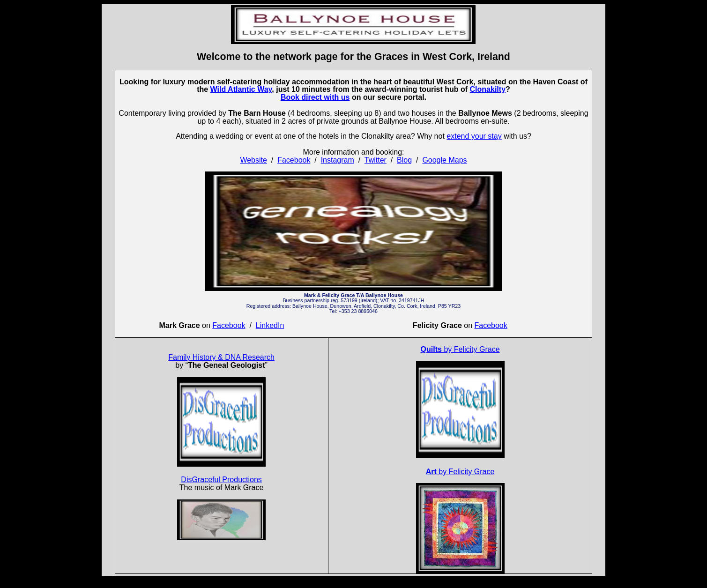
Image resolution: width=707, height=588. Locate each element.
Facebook (294, 160)
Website (253, 160)
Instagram (338, 160)
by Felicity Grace (460, 349)
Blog (404, 160)
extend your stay (474, 136)
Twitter (376, 160)
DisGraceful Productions (221, 480)
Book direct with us (315, 97)
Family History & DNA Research (221, 357)
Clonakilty (488, 89)
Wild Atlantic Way (241, 89)
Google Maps (444, 160)
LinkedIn (270, 325)
